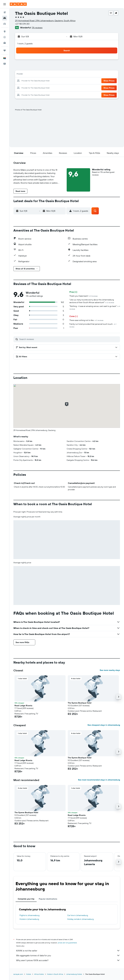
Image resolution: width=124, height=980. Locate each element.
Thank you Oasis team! (83, 296)
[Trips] (5, 50)
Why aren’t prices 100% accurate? (68, 960)
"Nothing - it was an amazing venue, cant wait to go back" (95, 307)
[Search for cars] (5, 24)
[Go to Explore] (5, 31)
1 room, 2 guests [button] (25, 43)
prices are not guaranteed (67, 943)
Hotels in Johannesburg (29, 919)
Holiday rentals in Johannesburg (80, 919)
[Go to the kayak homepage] (18, 4)
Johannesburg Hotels (74, 974)
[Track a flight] (5, 37)
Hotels (29, 974)
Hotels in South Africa (55, 974)
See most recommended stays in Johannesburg (99, 780)
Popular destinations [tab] (48, 899)
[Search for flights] (5, 12)
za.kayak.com (18, 974)
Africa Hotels (39, 974)
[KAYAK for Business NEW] (5, 43)
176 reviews (37, 28)
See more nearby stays (110, 670)
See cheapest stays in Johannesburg (104, 725)
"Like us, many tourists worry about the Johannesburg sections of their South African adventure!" (92, 301)
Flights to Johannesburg (29, 915)
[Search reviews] (69, 339)
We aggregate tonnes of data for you (68, 955)
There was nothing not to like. (86, 320)
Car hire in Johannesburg (78, 915)
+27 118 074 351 (22, 24)
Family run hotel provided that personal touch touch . (93, 325)
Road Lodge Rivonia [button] (23, 706)
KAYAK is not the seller (68, 951)
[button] (5, 4)
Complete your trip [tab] (26, 899)
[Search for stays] (5, 18)
